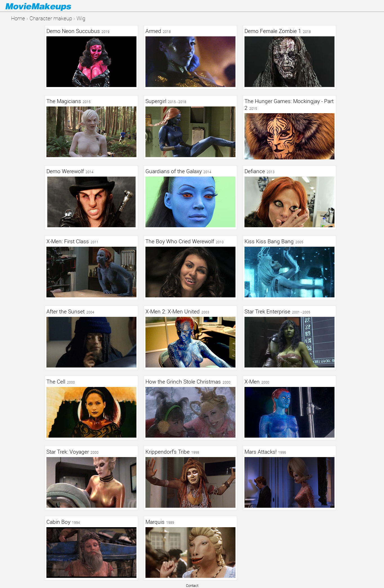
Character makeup (51, 18)
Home (18, 18)
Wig (81, 18)
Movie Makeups (46, 6)
